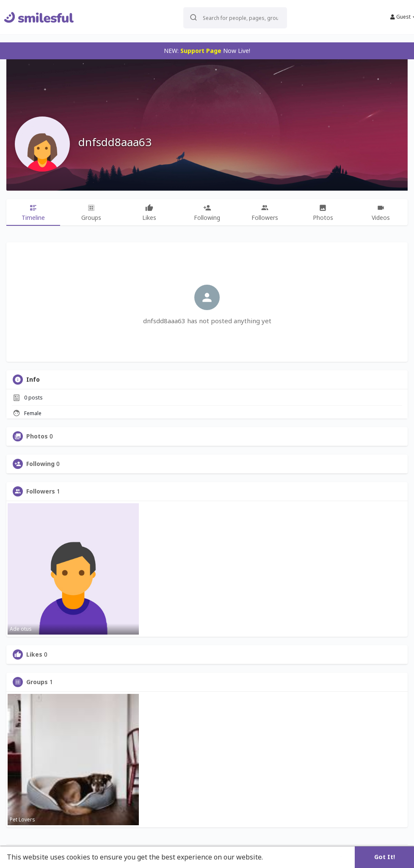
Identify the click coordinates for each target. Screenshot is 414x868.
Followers (41, 491)
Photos (37, 436)
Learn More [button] (284, 857)
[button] (235, 17)
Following (40, 464)
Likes (34, 654)
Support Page (201, 51)
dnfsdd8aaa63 (115, 142)
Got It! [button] (385, 857)
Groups (37, 682)
